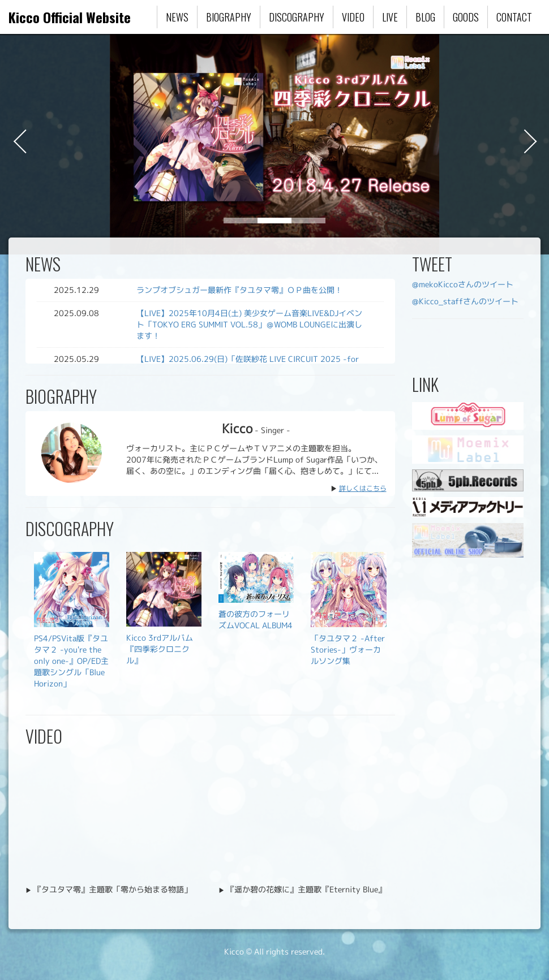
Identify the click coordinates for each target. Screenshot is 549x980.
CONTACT (514, 17)
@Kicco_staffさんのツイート (465, 301)
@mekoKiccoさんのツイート (463, 284)
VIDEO (353, 17)
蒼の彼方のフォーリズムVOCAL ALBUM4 (256, 619)
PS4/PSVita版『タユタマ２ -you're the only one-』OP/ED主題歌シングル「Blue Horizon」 (71, 661)
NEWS (177, 17)
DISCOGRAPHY (297, 17)
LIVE (390, 17)
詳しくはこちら (363, 488)
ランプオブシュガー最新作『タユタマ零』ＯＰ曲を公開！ (239, 290)
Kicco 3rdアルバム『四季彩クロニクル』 (160, 649)
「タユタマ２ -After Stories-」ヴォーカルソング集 (348, 649)
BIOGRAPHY (229, 17)
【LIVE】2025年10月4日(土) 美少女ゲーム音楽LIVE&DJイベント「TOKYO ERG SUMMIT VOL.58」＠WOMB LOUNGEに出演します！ (249, 324)
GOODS (466, 17)
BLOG (425, 17)
